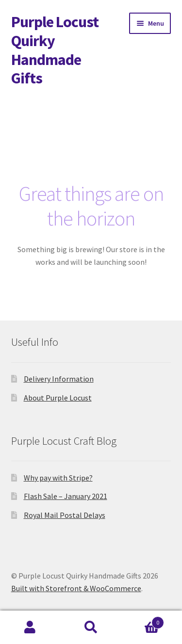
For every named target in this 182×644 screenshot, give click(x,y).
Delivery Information (59, 379)
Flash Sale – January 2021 (66, 496)
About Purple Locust (58, 398)
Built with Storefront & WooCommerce (76, 588)
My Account (30, 628)
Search (91, 628)
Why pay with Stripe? (58, 478)
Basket (143, 620)
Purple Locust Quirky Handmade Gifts (55, 50)
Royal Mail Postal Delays (65, 515)
